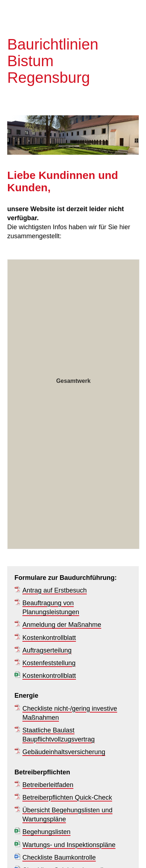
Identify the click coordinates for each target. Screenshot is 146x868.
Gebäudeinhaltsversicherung (64, 752)
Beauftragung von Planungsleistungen (51, 608)
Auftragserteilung (47, 650)
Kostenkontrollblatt (49, 638)
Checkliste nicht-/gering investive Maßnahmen (70, 713)
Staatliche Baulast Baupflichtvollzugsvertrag (59, 735)
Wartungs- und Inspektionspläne (69, 845)
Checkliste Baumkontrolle (59, 858)
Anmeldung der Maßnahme (62, 625)
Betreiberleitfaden (48, 785)
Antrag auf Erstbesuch (55, 590)
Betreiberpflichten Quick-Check (67, 798)
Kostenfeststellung (49, 663)
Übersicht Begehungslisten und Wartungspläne (67, 815)
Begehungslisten (46, 832)
